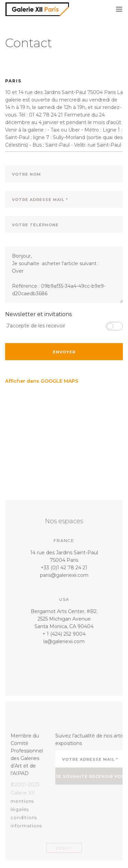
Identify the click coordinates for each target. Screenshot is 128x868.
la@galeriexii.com (64, 641)
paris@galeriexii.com (64, 575)
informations (26, 826)
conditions (24, 817)
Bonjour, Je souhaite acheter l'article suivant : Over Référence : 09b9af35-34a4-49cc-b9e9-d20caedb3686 (64, 275)
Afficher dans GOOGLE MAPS (42, 381)
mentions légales (22, 805)
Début (64, 848)
